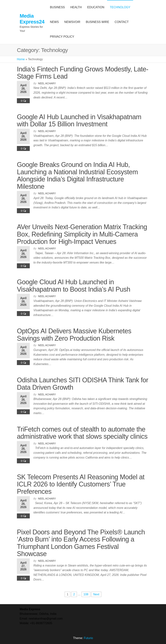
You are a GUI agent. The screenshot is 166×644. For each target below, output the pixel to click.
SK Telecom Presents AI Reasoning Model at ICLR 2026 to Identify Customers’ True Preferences (81, 484)
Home (21, 59)
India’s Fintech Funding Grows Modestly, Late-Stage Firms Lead (83, 73)
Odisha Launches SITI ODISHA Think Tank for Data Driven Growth (83, 384)
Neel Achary (47, 83)
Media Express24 (32, 19)
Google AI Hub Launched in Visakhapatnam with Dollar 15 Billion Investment (79, 121)
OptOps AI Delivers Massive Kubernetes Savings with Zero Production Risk (74, 335)
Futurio (88, 638)
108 (86, 594)
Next (96, 594)
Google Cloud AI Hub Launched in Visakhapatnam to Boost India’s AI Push (74, 286)
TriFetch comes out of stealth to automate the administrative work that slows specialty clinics (82, 433)
